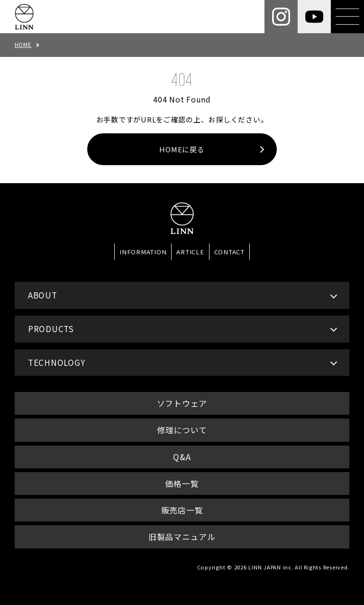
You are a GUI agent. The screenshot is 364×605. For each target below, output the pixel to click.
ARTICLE (190, 252)
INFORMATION (143, 252)
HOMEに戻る (182, 149)
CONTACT (229, 252)
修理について (182, 430)
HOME (23, 45)
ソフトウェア (182, 403)
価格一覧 (182, 483)
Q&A (182, 457)
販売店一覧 (182, 510)
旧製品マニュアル (182, 536)
